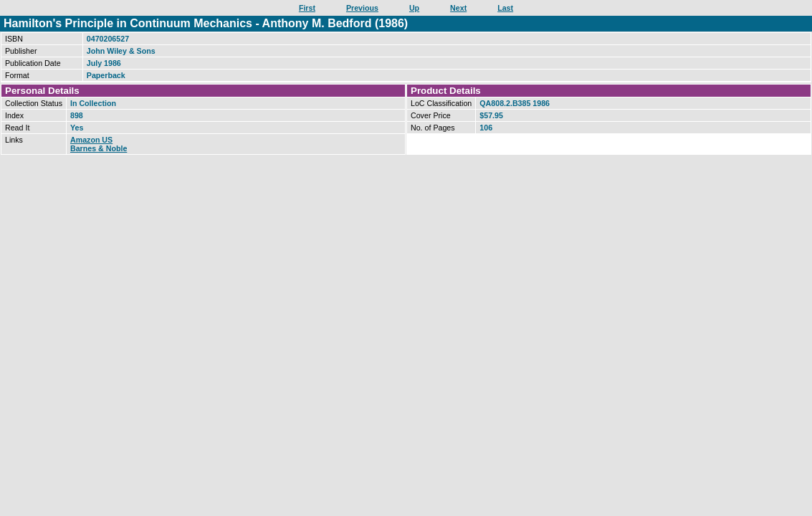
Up (414, 8)
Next (458, 8)
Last (505, 8)
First (307, 8)
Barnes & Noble (99, 148)
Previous (362, 8)
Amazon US (91, 140)
